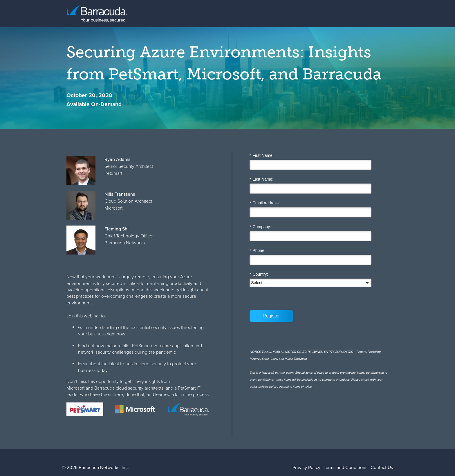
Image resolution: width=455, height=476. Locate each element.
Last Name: (261, 179)
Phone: (258, 251)
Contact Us (382, 467)
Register (271, 316)
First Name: (262, 156)
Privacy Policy (306, 467)
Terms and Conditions (345, 467)
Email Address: (265, 203)
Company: (260, 227)
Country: (259, 274)
